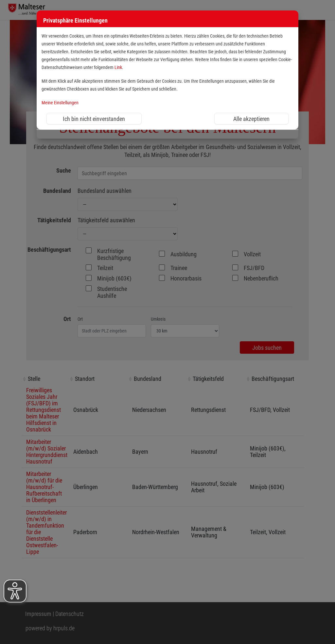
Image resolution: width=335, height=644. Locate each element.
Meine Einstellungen (60, 103)
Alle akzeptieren (251, 119)
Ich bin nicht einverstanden (94, 119)
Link (118, 68)
